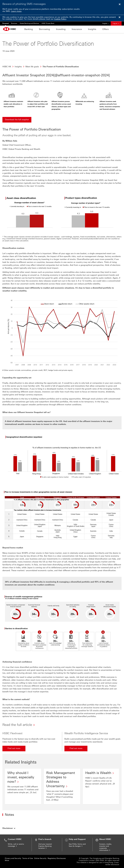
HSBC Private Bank (48, 23)
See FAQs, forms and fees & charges (77, 845)
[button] (9, 828)
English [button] (107, 23)
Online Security (40, 858)
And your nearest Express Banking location (45, 846)
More (7, 860)
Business (14, 23)
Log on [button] (116, 24)
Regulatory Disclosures (57, 858)
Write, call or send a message (16, 845)
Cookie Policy (60, 19)
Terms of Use (28, 858)
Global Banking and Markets (29, 23)
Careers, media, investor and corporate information (105, 847)
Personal (6, 23)
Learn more (16, 11)
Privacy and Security (13, 858)
